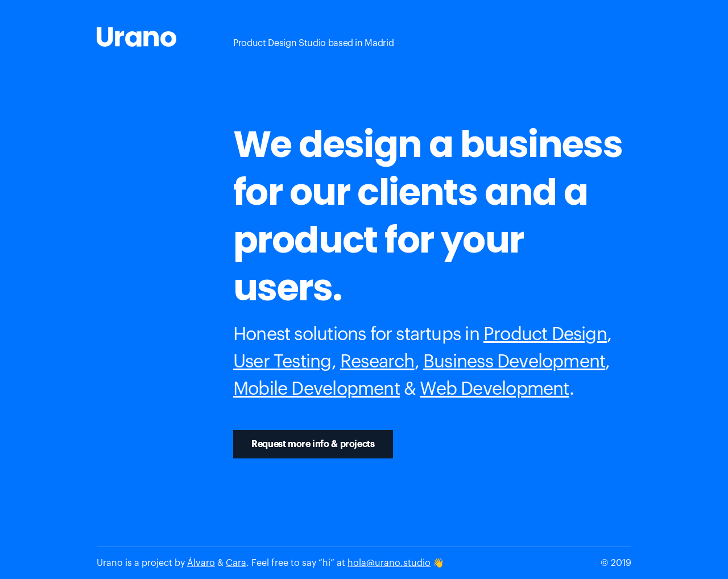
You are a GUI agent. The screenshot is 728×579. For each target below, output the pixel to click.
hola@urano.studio (389, 563)
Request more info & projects (313, 444)
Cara (236, 563)
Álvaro (201, 563)
